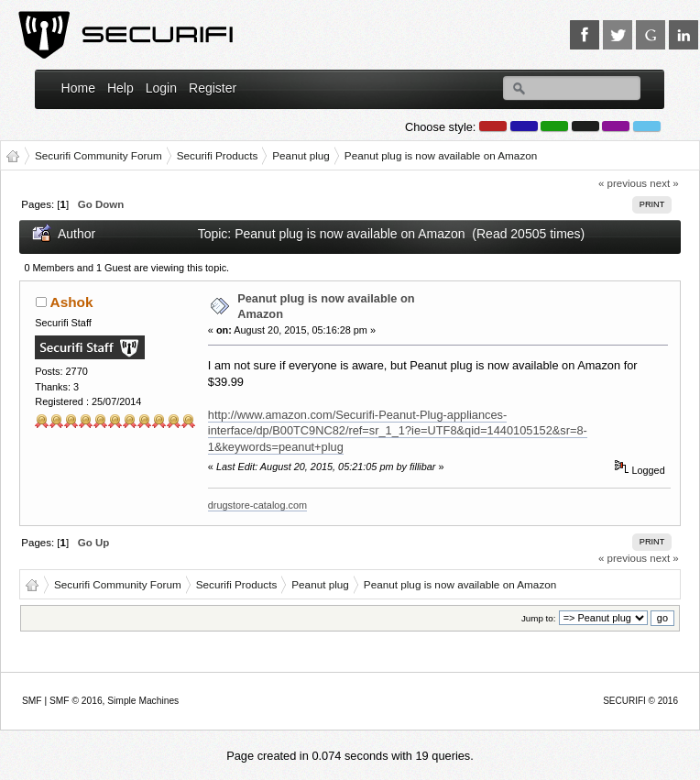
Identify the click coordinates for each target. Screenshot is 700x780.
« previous (623, 183)
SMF (32, 701)
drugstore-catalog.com (257, 505)
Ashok (72, 302)
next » (664, 183)
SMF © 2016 (76, 701)
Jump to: (539, 618)
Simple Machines (143, 701)
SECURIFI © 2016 (640, 701)
